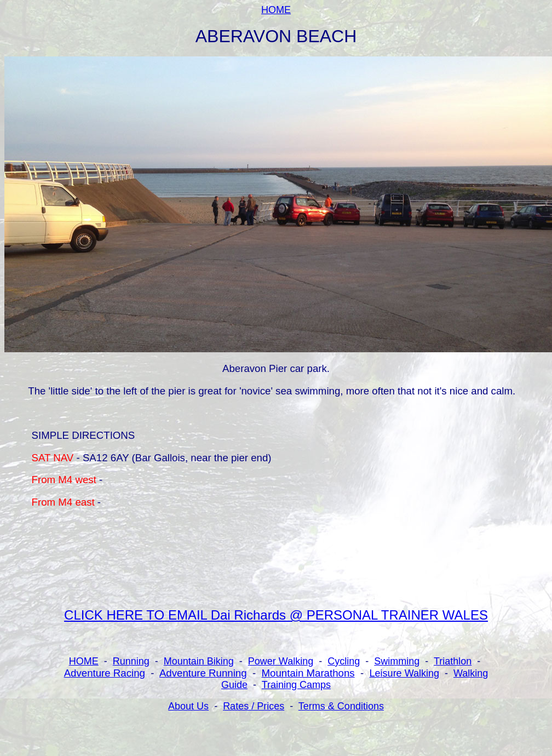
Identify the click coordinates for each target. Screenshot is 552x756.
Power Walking (281, 661)
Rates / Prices (254, 706)
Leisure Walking (404, 673)
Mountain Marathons (308, 673)
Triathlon (453, 661)
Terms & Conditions (341, 706)
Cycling (344, 661)
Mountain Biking (199, 661)
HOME (276, 10)
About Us (188, 706)
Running (131, 661)
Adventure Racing (105, 673)
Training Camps (296, 685)
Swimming (397, 661)
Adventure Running (203, 673)
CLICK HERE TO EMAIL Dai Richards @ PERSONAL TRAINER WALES (276, 615)
